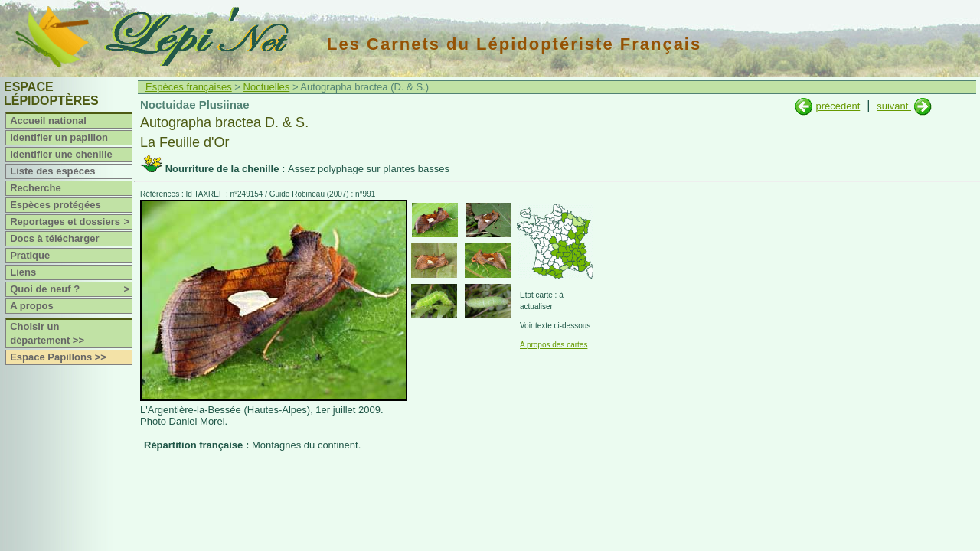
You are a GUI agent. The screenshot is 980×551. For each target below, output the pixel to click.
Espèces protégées (56, 205)
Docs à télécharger (54, 238)
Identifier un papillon (59, 137)
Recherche (35, 188)
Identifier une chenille (61, 154)
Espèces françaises (189, 87)
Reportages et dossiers (71, 222)
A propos (32, 306)
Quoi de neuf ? (71, 289)
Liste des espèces (52, 171)
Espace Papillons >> (58, 357)
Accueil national (48, 121)
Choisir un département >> (47, 333)
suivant (894, 106)
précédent (838, 106)
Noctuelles (267, 87)
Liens (23, 272)
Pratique (30, 255)
